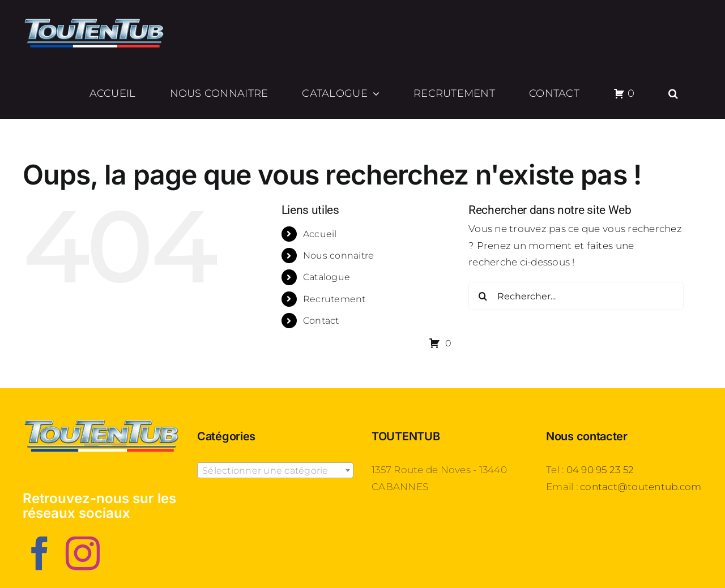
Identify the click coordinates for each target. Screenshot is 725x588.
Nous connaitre (339, 256)
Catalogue (327, 277)
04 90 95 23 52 (600, 470)
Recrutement (334, 299)
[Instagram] (83, 553)
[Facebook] (40, 553)
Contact (321, 321)
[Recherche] (483, 296)
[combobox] (275, 470)
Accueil (320, 234)
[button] (673, 93)
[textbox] (275, 471)
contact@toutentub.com (641, 487)
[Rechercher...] (576, 296)
